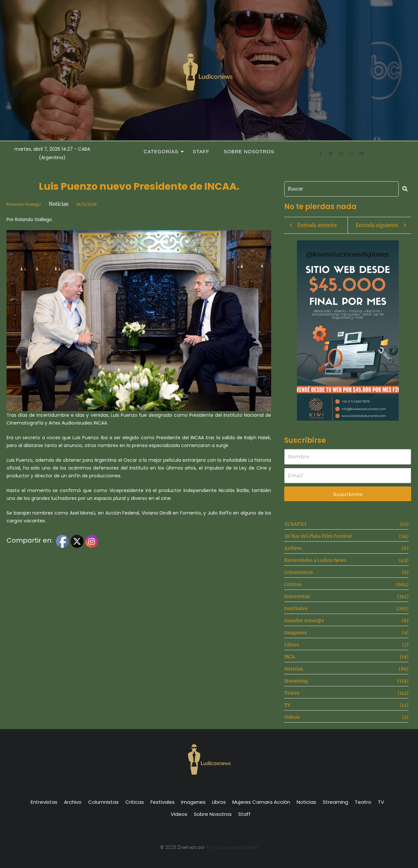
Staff (201, 151)
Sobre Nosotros (249, 151)
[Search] (341, 189)
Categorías (163, 151)
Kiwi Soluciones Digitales (232, 847)
